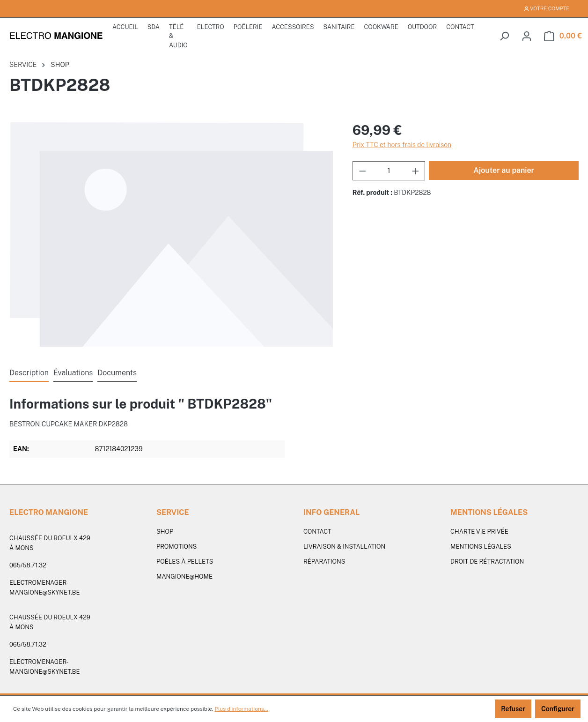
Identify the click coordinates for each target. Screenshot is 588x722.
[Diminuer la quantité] (362, 171)
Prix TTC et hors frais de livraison (402, 145)
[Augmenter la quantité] (416, 171)
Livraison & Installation (344, 547)
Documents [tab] (117, 373)
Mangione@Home (184, 577)
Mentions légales (481, 547)
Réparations (324, 562)
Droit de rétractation (487, 562)
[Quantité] (389, 171)
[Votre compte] (527, 36)
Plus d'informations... (241, 709)
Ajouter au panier (504, 170)
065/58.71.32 (28, 565)
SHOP (165, 532)
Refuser (513, 709)
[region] (172, 234)
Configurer (558, 709)
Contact (317, 532)
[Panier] (563, 36)
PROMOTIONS (176, 547)
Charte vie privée (479, 532)
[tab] (29, 373)
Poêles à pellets (185, 562)
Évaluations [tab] (73, 373)
